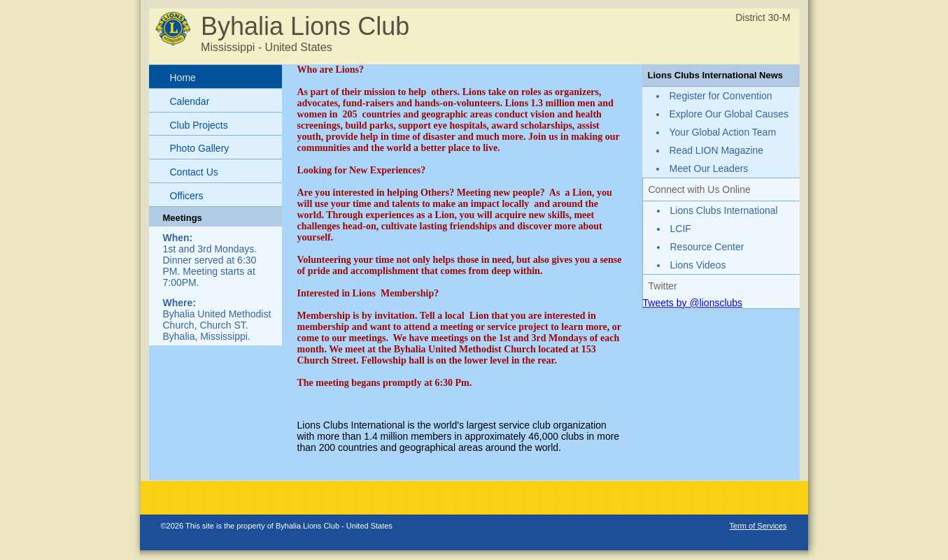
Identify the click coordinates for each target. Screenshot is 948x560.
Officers (187, 196)
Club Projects (199, 125)
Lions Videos (698, 265)
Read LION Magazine (717, 150)
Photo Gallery (200, 148)
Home (183, 78)
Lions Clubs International (724, 210)
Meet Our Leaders (709, 168)
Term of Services (758, 526)
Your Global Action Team (723, 132)
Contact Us (194, 172)
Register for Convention (721, 96)
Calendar (190, 101)
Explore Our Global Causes (729, 114)
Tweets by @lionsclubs (693, 303)
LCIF (681, 229)
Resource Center (707, 247)
